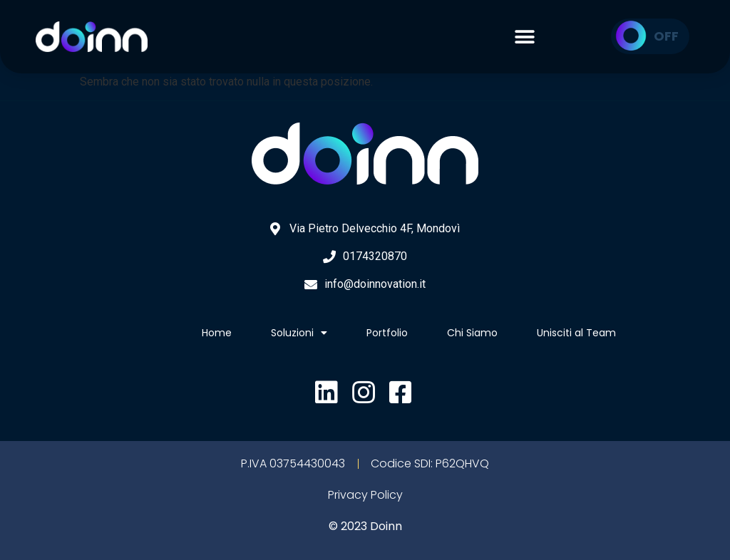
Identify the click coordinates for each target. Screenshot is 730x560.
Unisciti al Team (576, 333)
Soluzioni (299, 333)
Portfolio (387, 333)
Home (217, 333)
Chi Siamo (472, 333)
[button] (524, 36)
